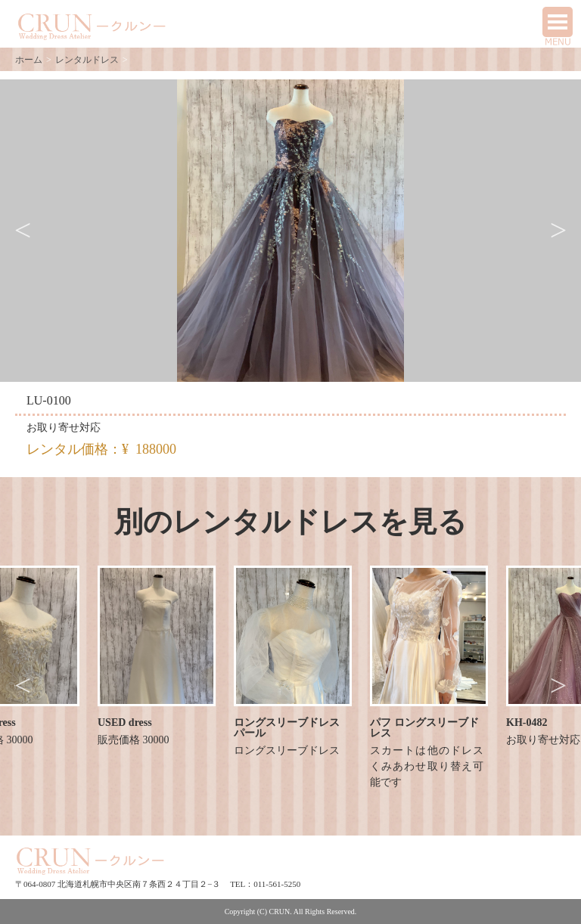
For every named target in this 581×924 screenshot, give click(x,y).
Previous (23, 231)
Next (558, 231)
